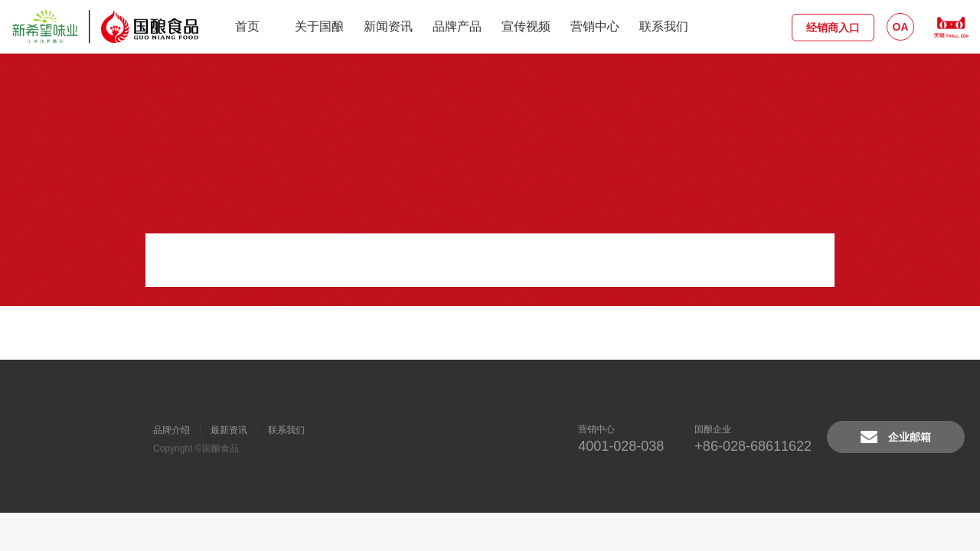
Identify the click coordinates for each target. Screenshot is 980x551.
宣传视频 (526, 26)
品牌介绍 (171, 430)
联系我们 (664, 26)
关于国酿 (319, 26)
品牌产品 (457, 26)
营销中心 (595, 26)
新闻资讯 (388, 26)
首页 (247, 26)
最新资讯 (229, 430)
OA (901, 27)
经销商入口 (833, 28)
